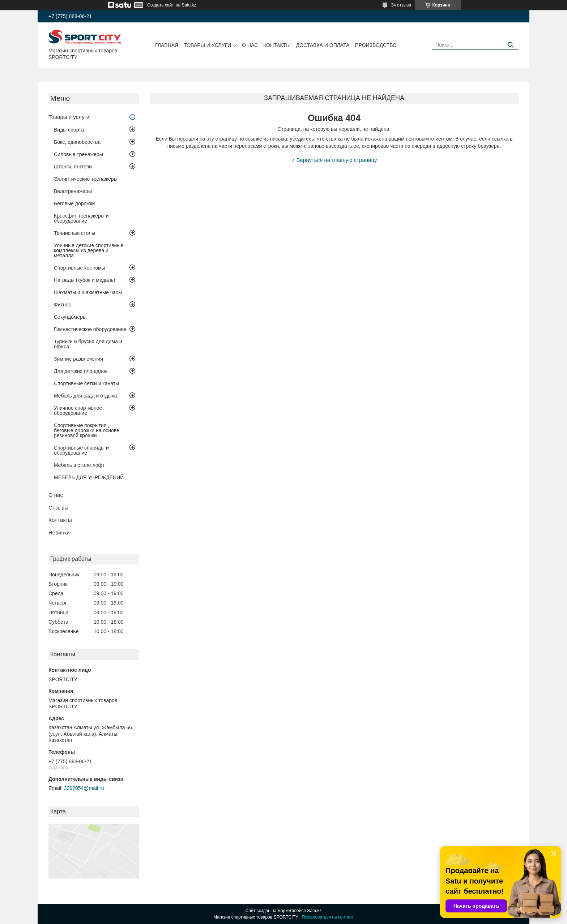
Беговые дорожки (74, 203)
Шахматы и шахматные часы (88, 292)
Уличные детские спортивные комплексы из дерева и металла (89, 250)
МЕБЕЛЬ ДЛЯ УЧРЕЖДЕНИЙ (89, 477)
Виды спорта (69, 130)
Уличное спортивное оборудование (78, 411)
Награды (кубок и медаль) (85, 280)
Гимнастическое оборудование (90, 329)
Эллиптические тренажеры (86, 179)
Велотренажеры (73, 191)
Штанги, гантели (73, 167)
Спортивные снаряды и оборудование (81, 450)
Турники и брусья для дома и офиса (88, 344)
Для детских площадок (81, 371)
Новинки (59, 532)
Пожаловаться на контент (328, 917)
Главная (167, 45)
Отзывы (58, 508)
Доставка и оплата (323, 45)
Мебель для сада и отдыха (85, 396)
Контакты (277, 45)
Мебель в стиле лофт (79, 465)
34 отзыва (401, 5)
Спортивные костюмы (80, 268)
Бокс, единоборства (77, 142)
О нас (250, 45)
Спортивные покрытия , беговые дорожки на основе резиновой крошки (87, 430)
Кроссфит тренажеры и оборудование (81, 218)
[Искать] (510, 45)
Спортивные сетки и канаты (86, 383)
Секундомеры (70, 317)
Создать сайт (161, 5)
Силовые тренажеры (78, 154)
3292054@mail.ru (84, 788)
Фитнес (62, 305)
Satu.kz (314, 911)
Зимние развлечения (78, 359)
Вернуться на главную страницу (337, 160)
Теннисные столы (74, 233)
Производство (376, 45)
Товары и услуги (207, 45)
